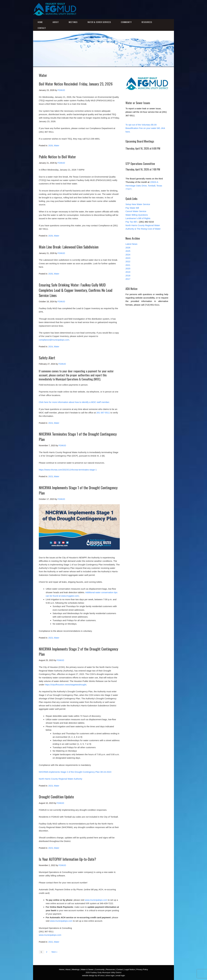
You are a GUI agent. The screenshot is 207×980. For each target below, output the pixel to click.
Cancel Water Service (136, 211)
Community (126, 22)
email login (120, 975)
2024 (51, 347)
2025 (128, 251)
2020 (128, 268)
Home (40, 22)
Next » (54, 952)
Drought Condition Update (56, 797)
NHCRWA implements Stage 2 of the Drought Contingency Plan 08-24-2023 (75, 772)
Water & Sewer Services (99, 22)
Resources (147, 22)
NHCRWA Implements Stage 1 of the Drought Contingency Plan (78, 490)
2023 (51, 476)
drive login (110, 975)
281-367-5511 (103, 413)
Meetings (73, 22)
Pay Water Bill (132, 208)
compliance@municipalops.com (54, 340)
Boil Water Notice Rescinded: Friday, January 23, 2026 (76, 84)
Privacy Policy (142, 969)
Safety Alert (47, 358)
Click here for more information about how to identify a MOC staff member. (74, 402)
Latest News (131, 244)
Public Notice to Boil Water (57, 157)
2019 (128, 272)
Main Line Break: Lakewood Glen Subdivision (69, 247)
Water (57, 146)
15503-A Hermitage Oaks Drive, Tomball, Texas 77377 (144, 186)
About (56, 22)
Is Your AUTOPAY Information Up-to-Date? (67, 859)
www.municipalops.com (96, 900)
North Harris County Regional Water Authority (61, 779)
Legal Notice (130, 969)
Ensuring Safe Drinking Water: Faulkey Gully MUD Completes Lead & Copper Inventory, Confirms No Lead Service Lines (76, 290)
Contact (42, 28)
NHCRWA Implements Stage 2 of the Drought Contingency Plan (78, 651)
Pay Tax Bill (131, 222)
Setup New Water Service (138, 204)
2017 (128, 279)
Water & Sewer (87, 969)
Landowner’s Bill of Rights (138, 218)
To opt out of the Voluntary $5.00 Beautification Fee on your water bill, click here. (145, 128)
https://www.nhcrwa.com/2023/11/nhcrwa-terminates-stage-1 (68, 470)
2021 (128, 265)
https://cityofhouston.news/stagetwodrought (66, 685)
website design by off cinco (93, 975)
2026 (51, 146)
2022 (51, 942)
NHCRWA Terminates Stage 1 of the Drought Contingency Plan (78, 437)
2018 (128, 276)
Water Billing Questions (137, 215)
